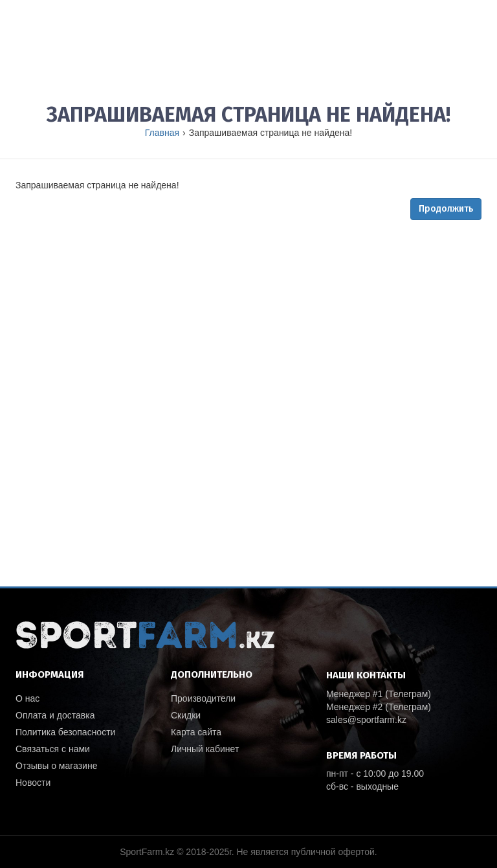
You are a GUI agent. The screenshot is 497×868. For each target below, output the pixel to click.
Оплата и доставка (55, 715)
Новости (33, 783)
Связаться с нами (53, 749)
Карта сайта (196, 732)
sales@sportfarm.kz (366, 720)
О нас (28, 698)
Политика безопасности (65, 732)
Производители (203, 698)
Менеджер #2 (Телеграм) (379, 707)
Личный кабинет (205, 749)
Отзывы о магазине (56, 766)
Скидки (186, 715)
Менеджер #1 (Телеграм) (379, 694)
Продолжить (446, 209)
